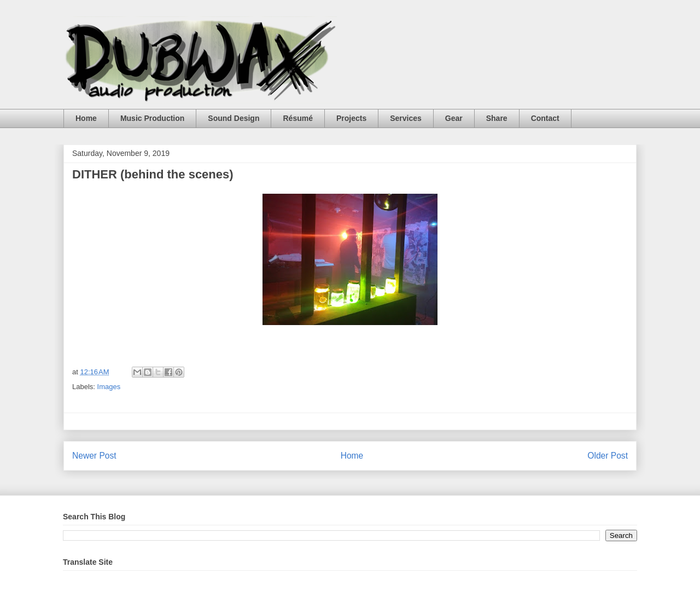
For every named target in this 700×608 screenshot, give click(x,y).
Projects (351, 118)
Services (406, 118)
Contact (545, 118)
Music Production (152, 118)
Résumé (297, 118)
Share (497, 118)
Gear (454, 118)
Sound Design (234, 118)
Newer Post (94, 456)
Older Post (608, 456)
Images (109, 387)
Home (86, 118)
